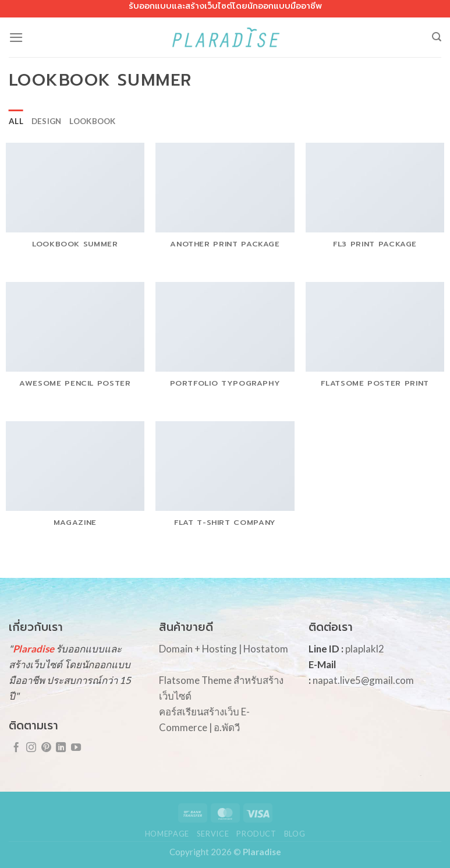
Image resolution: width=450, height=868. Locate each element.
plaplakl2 (365, 649)
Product (256, 834)
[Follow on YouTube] (76, 748)
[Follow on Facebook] (16, 748)
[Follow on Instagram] (31, 748)
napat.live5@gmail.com (363, 680)
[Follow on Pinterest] (46, 748)
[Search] (437, 37)
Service (213, 834)
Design (47, 121)
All (16, 121)
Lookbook (92, 121)
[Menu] (16, 38)
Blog (295, 834)
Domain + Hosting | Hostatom (224, 649)
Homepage (167, 834)
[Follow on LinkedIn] (61, 748)
